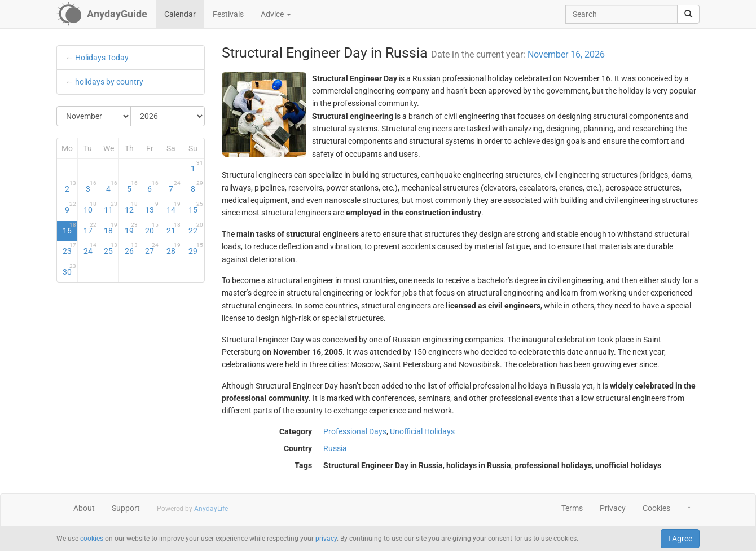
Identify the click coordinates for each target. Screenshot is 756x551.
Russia (335, 448)
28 (173, 249)
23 (69, 249)
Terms (572, 508)
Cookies (656, 508)
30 (69, 270)
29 (195, 249)
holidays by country (109, 82)
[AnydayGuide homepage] (102, 14)
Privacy (613, 508)
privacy (326, 539)
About (84, 508)
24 (90, 249)
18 (111, 228)
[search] (688, 14)
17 (90, 228)
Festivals (228, 14)
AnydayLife (211, 509)
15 (195, 208)
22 (195, 228)
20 (152, 228)
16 (69, 228)
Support (126, 508)
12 (131, 208)
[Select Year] (168, 116)
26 (131, 249)
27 (152, 249)
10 (90, 208)
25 (111, 249)
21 (173, 228)
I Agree (680, 539)
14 (173, 208)
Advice (276, 14)
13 (152, 208)
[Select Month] (94, 116)
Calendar (180, 14)
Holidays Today (102, 58)
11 (111, 208)
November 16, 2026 (566, 54)
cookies (92, 539)
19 (131, 228)
